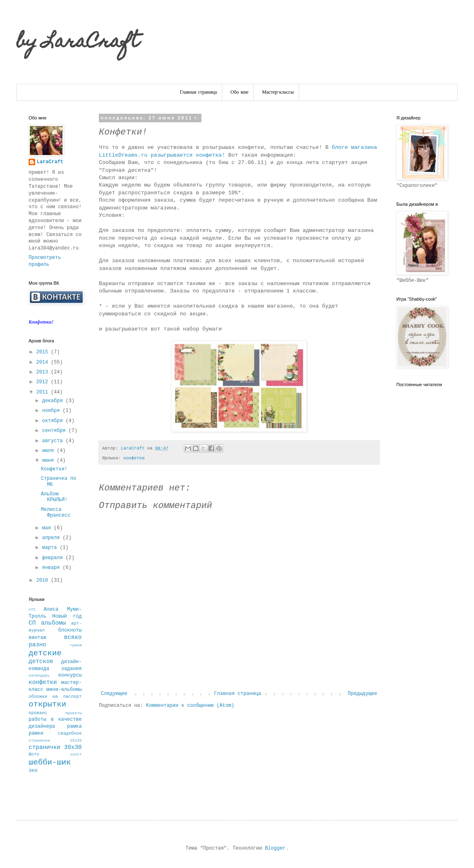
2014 (44, 362)
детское (41, 661)
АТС (32, 610)
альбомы (53, 623)
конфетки (134, 458)
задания (72, 669)
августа (54, 441)
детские (45, 653)
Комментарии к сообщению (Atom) (190, 706)
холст (76, 754)
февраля (54, 558)
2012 (44, 382)
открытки (47, 704)
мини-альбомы (64, 690)
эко (33, 771)
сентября (55, 431)
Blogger (275, 848)
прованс (38, 713)
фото (34, 754)
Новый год (67, 616)
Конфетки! (54, 469)
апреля (52, 538)
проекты (74, 713)
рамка (74, 726)
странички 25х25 (55, 741)
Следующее (114, 694)
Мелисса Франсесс (56, 513)
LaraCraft (50, 162)
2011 (44, 392)
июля (49, 451)
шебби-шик (50, 762)
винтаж (37, 638)
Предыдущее (362, 694)
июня (49, 461)
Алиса (51, 609)
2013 (44, 372)
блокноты (70, 630)
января (52, 568)
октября (54, 421)
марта (51, 548)
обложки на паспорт (55, 697)
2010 (44, 580)
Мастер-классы (278, 92)
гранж (76, 645)
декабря (54, 401)
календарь (39, 676)
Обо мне (239, 92)
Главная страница (198, 92)
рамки (36, 733)
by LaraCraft (78, 43)
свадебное (70, 733)
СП (32, 623)
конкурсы (70, 675)
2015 (44, 352)
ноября (52, 411)
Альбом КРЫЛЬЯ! (54, 497)
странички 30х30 (55, 747)
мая (48, 528)
